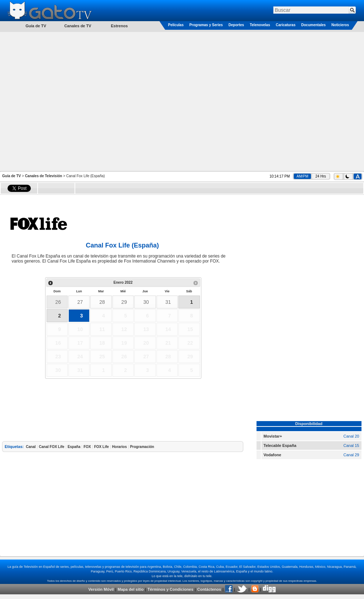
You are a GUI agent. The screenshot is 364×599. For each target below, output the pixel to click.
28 (102, 302)
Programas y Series (206, 25)
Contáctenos (209, 589)
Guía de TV (11, 176)
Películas (176, 25)
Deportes (236, 25)
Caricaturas (286, 25)
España (74, 447)
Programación (142, 447)
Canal (31, 447)
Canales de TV (78, 26)
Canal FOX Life (52, 447)
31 (168, 302)
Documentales (313, 25)
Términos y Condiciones (171, 589)
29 (124, 302)
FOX (87, 447)
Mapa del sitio (131, 589)
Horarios (119, 447)
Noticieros (340, 25)
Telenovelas (260, 25)
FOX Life (102, 447)
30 (146, 302)
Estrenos (119, 26)
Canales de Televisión (44, 176)
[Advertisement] (75, 101)
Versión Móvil (101, 589)
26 (58, 302)
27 (80, 302)
